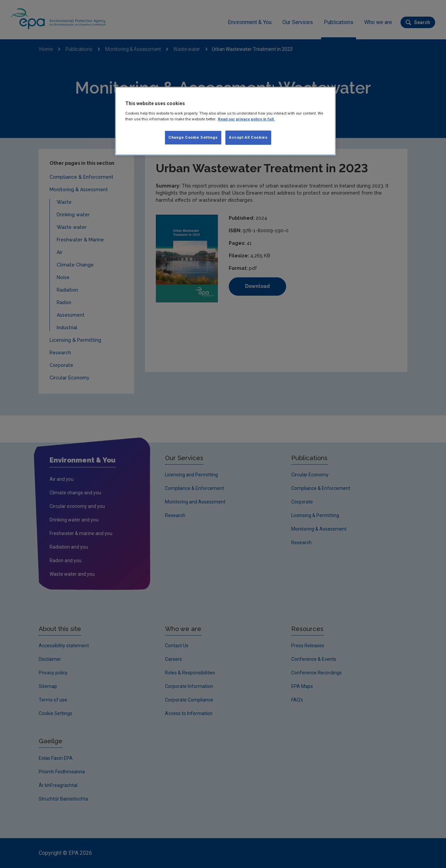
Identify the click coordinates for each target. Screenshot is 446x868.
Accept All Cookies (248, 137)
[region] (225, 121)
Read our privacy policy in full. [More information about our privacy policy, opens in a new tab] (246, 119)
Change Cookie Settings (193, 137)
